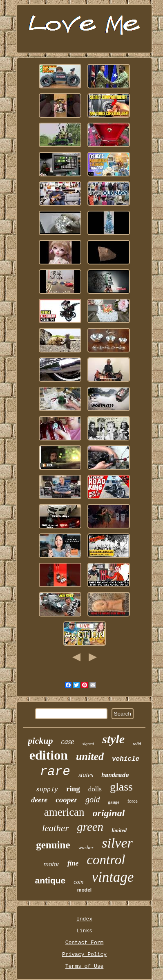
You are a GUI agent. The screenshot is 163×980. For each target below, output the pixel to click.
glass (121, 787)
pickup (40, 741)
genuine (53, 845)
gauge (114, 802)
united (90, 756)
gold (93, 799)
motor (51, 864)
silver (117, 843)
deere (39, 800)
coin (78, 882)
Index (84, 919)
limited (119, 830)
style (113, 739)
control (106, 860)
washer (86, 847)
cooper (66, 800)
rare (55, 772)
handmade (115, 775)
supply (47, 790)
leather (55, 828)
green (90, 827)
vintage (113, 877)
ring (73, 789)
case (67, 742)
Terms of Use (85, 966)
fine (73, 863)
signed (88, 744)
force (133, 801)
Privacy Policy (84, 955)
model (84, 890)
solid (137, 744)
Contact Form (85, 943)
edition (49, 755)
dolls (95, 789)
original (109, 813)
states (86, 775)
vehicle (126, 759)
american (64, 812)
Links (84, 931)
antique (50, 880)
